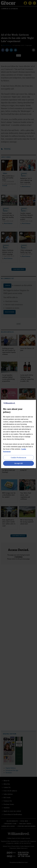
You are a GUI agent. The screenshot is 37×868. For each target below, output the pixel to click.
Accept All (19, 463)
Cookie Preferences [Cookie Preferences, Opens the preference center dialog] (18, 458)
